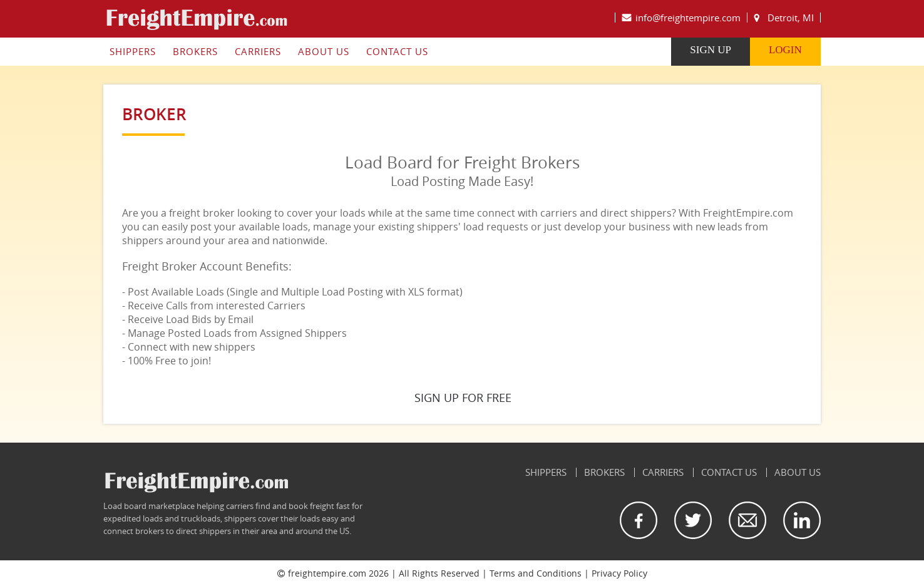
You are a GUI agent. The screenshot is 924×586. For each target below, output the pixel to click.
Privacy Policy (619, 573)
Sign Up (712, 50)
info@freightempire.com (689, 18)
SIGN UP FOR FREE (463, 398)
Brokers (194, 51)
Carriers (257, 51)
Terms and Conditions (536, 573)
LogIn (787, 50)
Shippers (131, 51)
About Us (322, 51)
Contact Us (396, 51)
